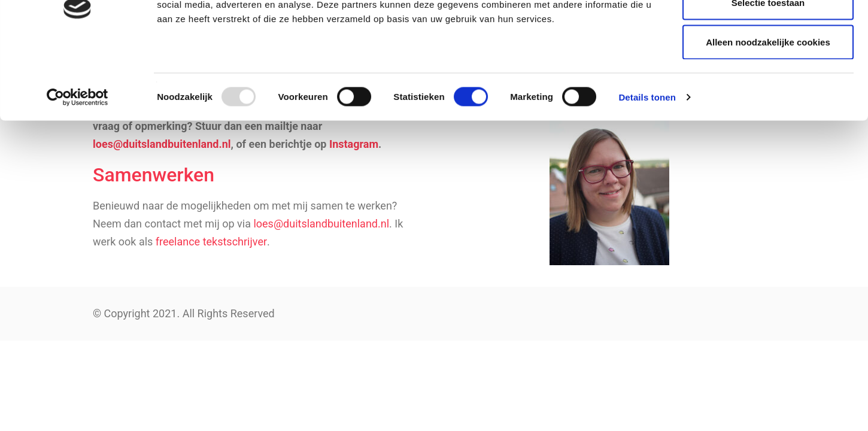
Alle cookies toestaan (768, 31)
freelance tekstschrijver (211, 242)
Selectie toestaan (768, 71)
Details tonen (647, 165)
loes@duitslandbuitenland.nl (321, 224)
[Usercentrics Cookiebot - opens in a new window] (78, 165)
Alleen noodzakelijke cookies (768, 110)
